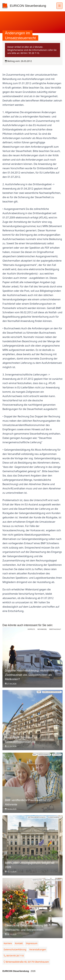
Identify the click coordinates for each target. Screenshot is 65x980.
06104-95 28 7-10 (14, 956)
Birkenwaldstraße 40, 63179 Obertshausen (26, 962)
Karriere (8, 943)
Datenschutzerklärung (15, 949)
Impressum (32, 943)
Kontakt (19, 943)
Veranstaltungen (38, 949)
